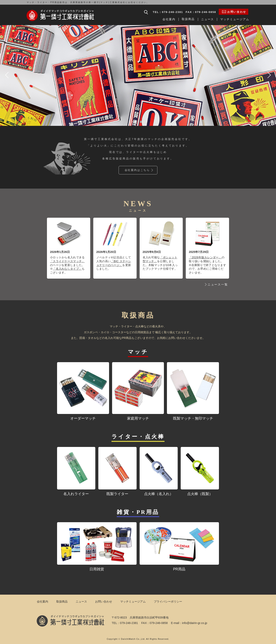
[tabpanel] (138, 75)
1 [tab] (135, 122)
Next (269, 75)
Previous (7, 75)
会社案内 (169, 19)
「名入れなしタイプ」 (67, 269)
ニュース (208, 19)
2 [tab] (141, 122)
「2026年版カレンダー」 (205, 257)
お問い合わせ (104, 602)
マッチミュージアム (235, 19)
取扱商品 (188, 19)
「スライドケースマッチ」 (67, 261)
